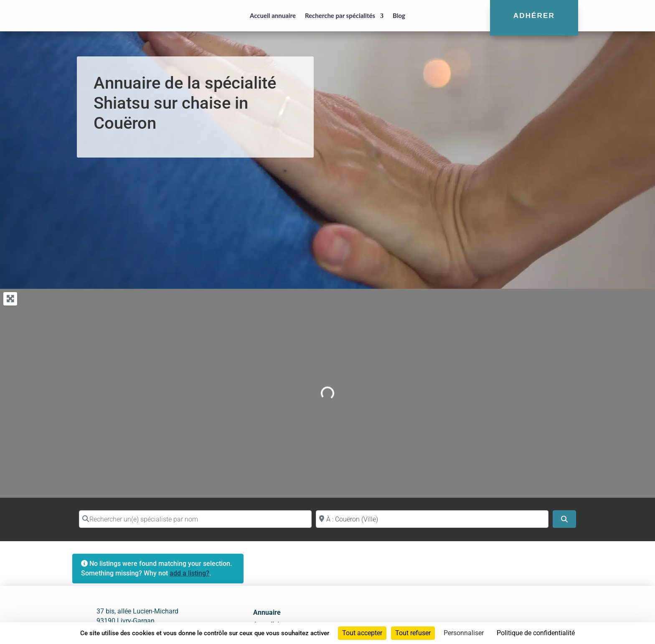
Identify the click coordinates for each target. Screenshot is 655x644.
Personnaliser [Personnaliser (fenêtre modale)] (464, 633)
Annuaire (267, 612)
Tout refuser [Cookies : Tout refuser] (413, 633)
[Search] (564, 519)
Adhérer (534, 15)
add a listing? (189, 573)
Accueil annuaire (273, 15)
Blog (399, 15)
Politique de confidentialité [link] (536, 633)
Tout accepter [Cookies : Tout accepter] (362, 633)
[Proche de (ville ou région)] (432, 519)
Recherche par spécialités (340, 15)
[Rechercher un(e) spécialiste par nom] (195, 519)
